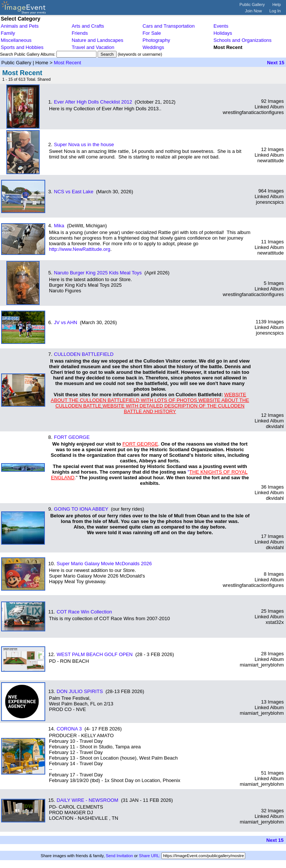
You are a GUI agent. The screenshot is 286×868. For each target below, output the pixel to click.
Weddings (153, 47)
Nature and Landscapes (98, 40)
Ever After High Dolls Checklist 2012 (93, 102)
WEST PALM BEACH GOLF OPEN (95, 654)
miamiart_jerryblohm (262, 665)
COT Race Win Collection (84, 612)
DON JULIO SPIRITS (80, 691)
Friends (80, 33)
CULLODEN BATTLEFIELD (84, 354)
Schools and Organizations (242, 40)
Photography (156, 40)
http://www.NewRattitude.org (80, 249)
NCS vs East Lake (74, 192)
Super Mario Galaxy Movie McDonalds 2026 (104, 564)
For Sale (152, 33)
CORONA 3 (69, 729)
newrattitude (270, 161)
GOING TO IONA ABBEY (81, 509)
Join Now (253, 11)
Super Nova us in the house (84, 144)
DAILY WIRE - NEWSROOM (88, 800)
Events (221, 26)
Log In (275, 11)
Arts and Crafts (88, 26)
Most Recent (67, 63)
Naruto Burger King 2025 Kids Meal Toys (98, 273)
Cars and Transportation (168, 26)
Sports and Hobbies (22, 47)
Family (8, 33)
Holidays (223, 33)
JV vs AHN (65, 322)
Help (276, 4)
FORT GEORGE (72, 437)
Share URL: (150, 856)
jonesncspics (270, 202)
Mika (59, 226)
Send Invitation (119, 856)
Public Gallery (252, 4)
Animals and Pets (20, 26)
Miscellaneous (16, 40)
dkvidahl (275, 426)
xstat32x (275, 622)
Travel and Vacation (93, 47)
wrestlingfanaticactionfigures (253, 112)
